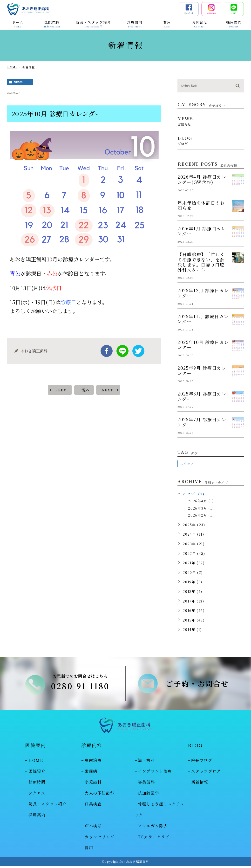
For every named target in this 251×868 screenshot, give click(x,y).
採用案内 (37, 817)
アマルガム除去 (153, 828)
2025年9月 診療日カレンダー (202, 370)
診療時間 (37, 784)
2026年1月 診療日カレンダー (202, 231)
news (18, 82)
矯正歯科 (146, 762)
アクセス (37, 795)
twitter (138, 351)
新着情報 (200, 784)
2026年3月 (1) (201, 508)
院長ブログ (202, 762)
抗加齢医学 (149, 795)
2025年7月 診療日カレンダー (202, 422)
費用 (89, 850)
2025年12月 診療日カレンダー (203, 293)
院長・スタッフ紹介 (48, 806)
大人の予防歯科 (99, 795)
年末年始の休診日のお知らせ (201, 205)
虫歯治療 (93, 762)
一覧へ (84, 390)
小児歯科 (93, 784)
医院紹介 (37, 773)
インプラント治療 (155, 773)
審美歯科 (146, 784)
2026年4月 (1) (201, 501)
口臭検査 (93, 806)
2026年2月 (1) (201, 515)
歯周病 (91, 773)
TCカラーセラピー (156, 839)
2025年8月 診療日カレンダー (202, 396)
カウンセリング (99, 839)
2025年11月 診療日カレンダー (203, 319)
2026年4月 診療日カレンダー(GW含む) (202, 179)
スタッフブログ (206, 773)
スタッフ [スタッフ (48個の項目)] (187, 464)
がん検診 (93, 828)
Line (122, 351)
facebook (107, 351)
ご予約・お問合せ (197, 685)
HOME (12, 67)
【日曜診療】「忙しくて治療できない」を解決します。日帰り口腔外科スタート (201, 262)
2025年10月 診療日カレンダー (203, 345)
